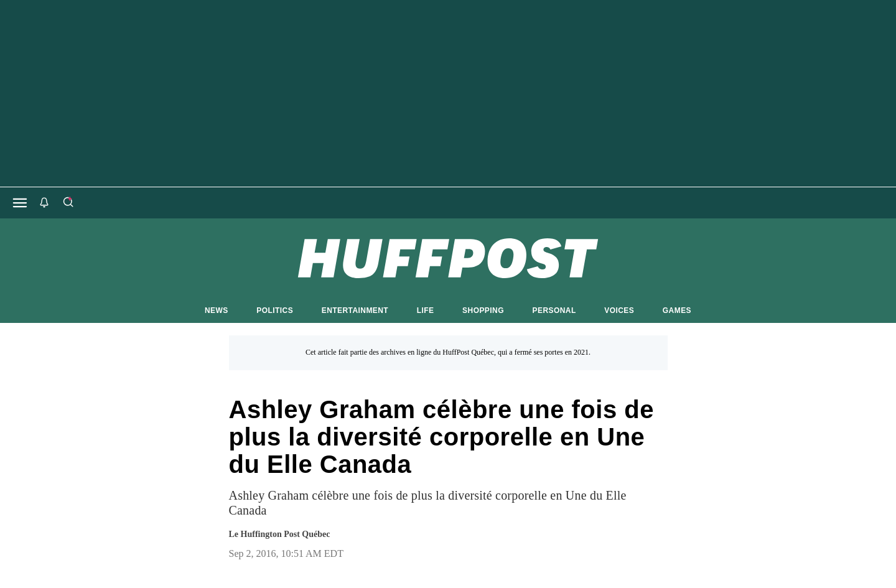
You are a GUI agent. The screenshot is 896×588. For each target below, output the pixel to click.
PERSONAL (554, 310)
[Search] (68, 203)
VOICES (619, 310)
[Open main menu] (20, 203)
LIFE (426, 310)
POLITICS (275, 310)
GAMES (677, 310)
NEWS (217, 310)
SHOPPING (483, 310)
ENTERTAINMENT (355, 310)
